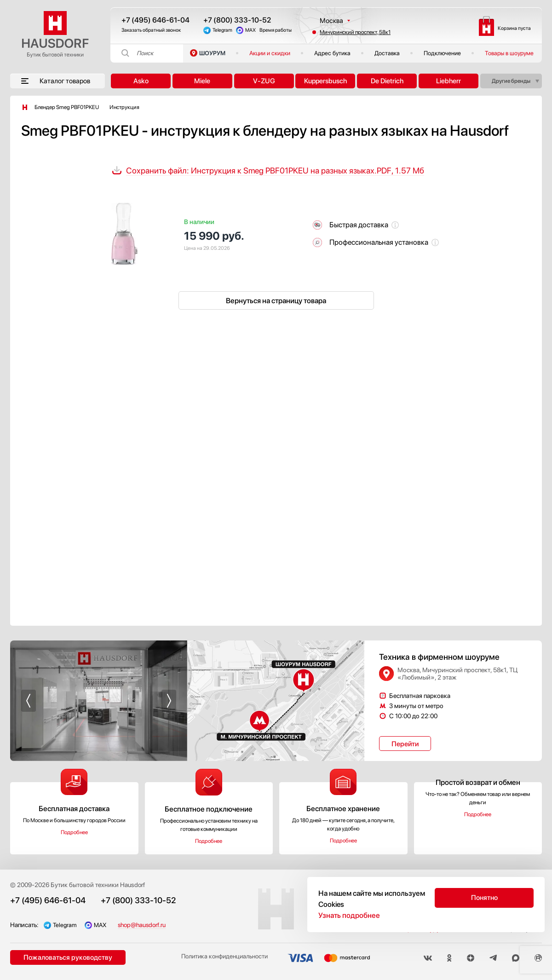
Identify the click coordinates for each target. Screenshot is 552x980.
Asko (141, 81)
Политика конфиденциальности (220, 958)
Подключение (442, 53)
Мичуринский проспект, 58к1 (355, 32)
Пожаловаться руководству (66, 958)
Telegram (222, 30)
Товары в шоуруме (509, 53)
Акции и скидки (270, 53)
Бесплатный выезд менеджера (442, 885)
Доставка (387, 53)
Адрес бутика (332, 53)
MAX (250, 30)
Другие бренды (511, 81)
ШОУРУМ (212, 53)
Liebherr (448, 81)
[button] (29, 701)
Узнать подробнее (349, 915)
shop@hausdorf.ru (150, 925)
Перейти (405, 744)
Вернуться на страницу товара (276, 301)
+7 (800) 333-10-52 (237, 20)
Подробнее (74, 832)
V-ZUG (264, 81)
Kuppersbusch (325, 81)
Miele (202, 81)
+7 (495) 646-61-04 (155, 20)
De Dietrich (387, 81)
